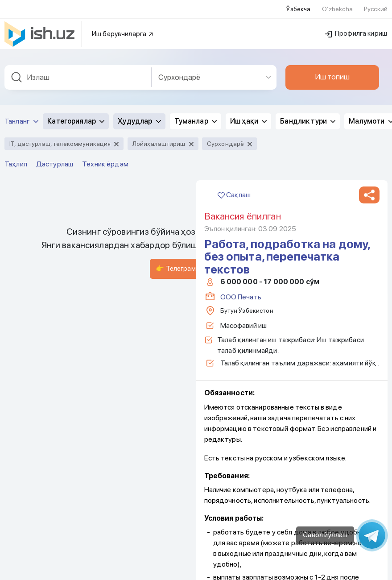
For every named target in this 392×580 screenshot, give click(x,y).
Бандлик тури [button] (308, 44)
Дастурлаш (55, 87)
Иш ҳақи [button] (248, 44)
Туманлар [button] (196, 44)
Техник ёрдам (105, 87)
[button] (369, 118)
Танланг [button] (21, 44)
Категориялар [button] (76, 44)
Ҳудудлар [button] (139, 44)
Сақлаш (234, 118)
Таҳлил (16, 87)
